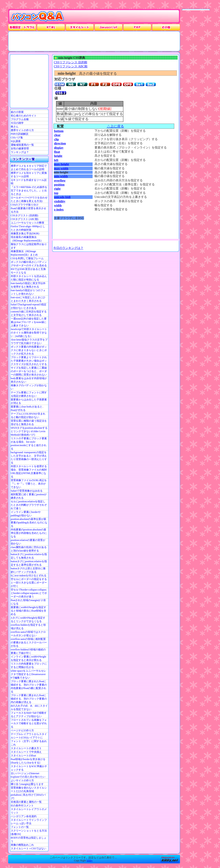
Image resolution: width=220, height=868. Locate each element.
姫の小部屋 (17, 112)
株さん (15, 127)
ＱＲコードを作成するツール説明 (29, 182)
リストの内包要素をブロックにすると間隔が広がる (29, 665)
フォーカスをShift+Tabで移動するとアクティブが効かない (29, 715)
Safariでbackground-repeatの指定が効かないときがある (29, 306)
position (59, 185)
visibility (60, 201)
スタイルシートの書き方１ (26, 748)
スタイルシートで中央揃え (26, 752)
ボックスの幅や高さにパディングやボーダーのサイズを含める (29, 264)
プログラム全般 (20, 119)
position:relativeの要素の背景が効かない (28, 542)
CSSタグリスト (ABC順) (25, 219)
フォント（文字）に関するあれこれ (29, 743)
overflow (60, 180)
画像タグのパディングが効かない (29, 387)
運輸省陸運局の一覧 (22, 145)
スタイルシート (80, 27)
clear (57, 135)
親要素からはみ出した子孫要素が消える (29, 401)
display (59, 148)
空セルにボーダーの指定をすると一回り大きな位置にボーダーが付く (29, 583)
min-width (61, 176)
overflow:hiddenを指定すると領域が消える (28, 627)
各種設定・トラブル (22, 27)
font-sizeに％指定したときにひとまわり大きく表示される (28, 299)
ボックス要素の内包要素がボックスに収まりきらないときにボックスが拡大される (29, 350)
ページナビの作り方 (22, 730)
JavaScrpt (108, 27)
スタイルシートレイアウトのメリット (29, 811)
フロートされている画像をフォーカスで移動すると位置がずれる (29, 723)
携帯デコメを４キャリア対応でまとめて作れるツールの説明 (29, 168)
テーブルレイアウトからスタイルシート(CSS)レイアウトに (29, 736)
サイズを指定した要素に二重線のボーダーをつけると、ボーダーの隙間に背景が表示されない (29, 371)
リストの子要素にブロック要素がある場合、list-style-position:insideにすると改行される (29, 444)
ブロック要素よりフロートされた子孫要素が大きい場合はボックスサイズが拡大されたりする (29, 361)
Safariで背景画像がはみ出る (27, 491)
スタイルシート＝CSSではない (28, 848)
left (56, 160)
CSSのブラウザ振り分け (25, 205)
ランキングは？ (20, 152)
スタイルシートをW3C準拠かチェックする (29, 768)
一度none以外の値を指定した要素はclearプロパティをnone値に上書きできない (29, 322)
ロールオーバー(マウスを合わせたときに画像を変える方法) (29, 199)
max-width (61, 168)
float (57, 152)
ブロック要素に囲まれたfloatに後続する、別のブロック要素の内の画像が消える (29, 699)
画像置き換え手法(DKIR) (25, 233)
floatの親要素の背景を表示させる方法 (29, 210)
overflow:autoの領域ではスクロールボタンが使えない (28, 634)
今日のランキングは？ (68, 248)
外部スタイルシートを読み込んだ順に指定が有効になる (29, 278)
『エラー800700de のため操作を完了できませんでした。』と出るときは (29, 191)
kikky (89, 860)
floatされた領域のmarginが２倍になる (28, 602)
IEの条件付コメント (22, 806)
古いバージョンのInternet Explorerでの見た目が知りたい (28, 775)
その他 (166, 27)
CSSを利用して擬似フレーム (27, 258)
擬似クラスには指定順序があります (29, 246)
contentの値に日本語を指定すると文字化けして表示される (29, 313)
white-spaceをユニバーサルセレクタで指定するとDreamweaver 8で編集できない (28, 674)
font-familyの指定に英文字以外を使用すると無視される (28, 285)
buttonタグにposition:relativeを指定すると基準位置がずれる (29, 563)
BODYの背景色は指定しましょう (29, 839)
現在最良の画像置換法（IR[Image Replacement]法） (27, 239)
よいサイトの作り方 (22, 780)
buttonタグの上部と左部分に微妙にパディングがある (28, 570)
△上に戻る (115, 126)
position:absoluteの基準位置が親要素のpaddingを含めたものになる (29, 523)
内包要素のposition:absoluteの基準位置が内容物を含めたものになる (29, 533)
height (58, 156)
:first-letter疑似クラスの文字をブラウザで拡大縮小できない (29, 341)
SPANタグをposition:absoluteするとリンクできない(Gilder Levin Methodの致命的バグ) (29, 431)
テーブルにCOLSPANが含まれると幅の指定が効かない (28, 415)
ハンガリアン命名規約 (24, 816)
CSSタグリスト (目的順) (24, 215)
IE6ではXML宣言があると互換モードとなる (28, 271)
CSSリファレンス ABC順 (71, 66)
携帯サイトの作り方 (22, 130)
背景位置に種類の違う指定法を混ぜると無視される (29, 423)
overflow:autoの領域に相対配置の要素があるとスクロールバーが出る (29, 642)
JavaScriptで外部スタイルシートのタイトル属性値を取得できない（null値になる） (29, 333)
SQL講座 (16, 141)
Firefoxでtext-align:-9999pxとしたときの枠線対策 (28, 228)
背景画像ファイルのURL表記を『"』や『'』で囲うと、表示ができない (29, 484)
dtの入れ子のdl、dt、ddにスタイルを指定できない (29, 707)
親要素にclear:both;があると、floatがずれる (28, 408)
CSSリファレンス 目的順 (71, 62)
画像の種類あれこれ (22, 845)
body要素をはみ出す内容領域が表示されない (29, 380)
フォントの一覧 (20, 827)
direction (60, 143)
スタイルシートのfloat (23, 756)
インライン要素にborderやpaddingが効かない (26, 514)
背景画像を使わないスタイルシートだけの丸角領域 (29, 789)
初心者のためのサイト (24, 116)
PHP (137, 27)
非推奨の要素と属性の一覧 (26, 802)
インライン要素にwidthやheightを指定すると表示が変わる (28, 658)
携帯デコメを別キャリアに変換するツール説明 (29, 175)
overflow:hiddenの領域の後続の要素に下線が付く (28, 651)
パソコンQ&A (37, 16)
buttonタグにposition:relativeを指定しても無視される (29, 556)
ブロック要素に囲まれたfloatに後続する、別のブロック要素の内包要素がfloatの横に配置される (29, 686)
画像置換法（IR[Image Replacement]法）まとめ (24, 253)
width (58, 205)
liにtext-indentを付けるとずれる (29, 576)
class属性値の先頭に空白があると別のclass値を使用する (29, 549)
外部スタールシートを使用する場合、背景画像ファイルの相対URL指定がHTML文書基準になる (29, 471)
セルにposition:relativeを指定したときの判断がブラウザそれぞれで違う (29, 505)
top (56, 193)
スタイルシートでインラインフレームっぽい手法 (29, 822)
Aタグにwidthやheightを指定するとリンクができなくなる (28, 620)
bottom (59, 131)
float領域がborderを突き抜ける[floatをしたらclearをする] (28, 761)
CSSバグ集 (17, 138)
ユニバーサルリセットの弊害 (27, 223)
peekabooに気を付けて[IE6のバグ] (28, 797)
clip (57, 139)
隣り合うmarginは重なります (27, 784)
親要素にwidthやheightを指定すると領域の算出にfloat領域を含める (29, 611)
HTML (51, 27)
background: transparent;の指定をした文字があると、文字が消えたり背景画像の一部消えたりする (29, 457)
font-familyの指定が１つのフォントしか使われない (28, 292)
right (57, 189)
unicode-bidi (62, 197)
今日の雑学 (17, 123)
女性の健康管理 (20, 148)
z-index (59, 209)
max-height (62, 164)
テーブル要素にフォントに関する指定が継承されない (29, 394)
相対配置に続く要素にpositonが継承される (29, 496)
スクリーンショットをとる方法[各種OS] (29, 832)
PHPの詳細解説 (20, 134)
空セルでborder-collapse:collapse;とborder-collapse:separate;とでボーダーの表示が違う (29, 593)
